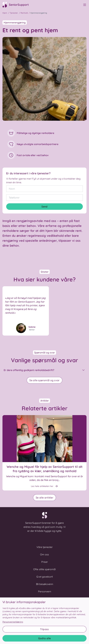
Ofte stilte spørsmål (44, 569)
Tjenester (14, 13)
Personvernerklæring (13, 622)
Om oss (44, 554)
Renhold (24, 13)
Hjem (5, 13)
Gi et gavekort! (45, 577)
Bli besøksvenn (45, 584)
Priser (45, 562)
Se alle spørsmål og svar (44, 380)
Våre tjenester (45, 547)
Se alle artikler (44, 498)
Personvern (45, 591)
